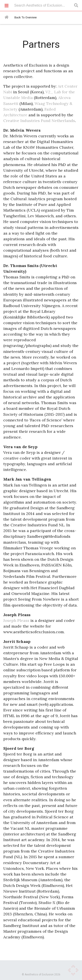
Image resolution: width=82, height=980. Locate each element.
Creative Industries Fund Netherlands (39, 121)
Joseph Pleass (16, 620)
